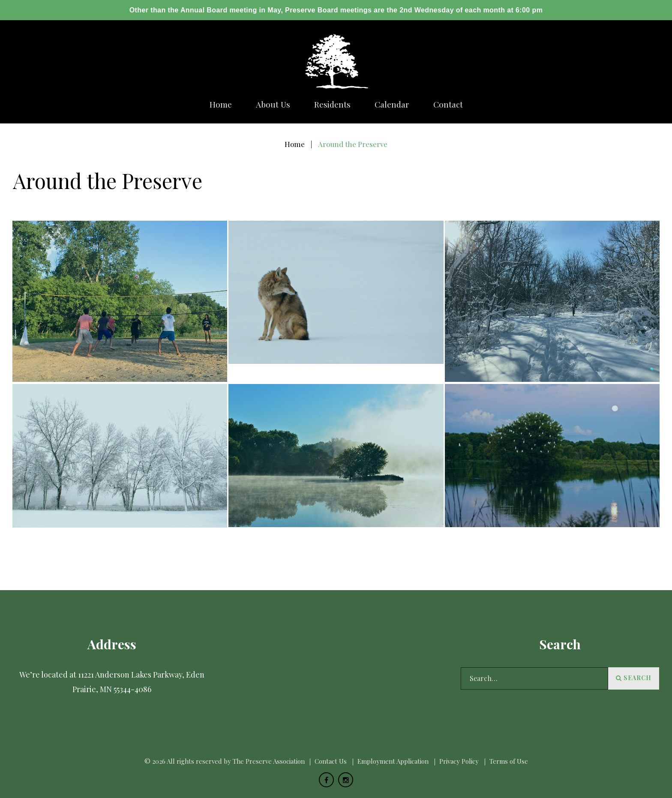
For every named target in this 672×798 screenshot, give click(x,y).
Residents (332, 104)
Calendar (392, 104)
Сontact (448, 104)
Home (221, 104)
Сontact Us (331, 761)
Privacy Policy (459, 761)
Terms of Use (509, 761)
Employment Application (393, 761)
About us (273, 104)
